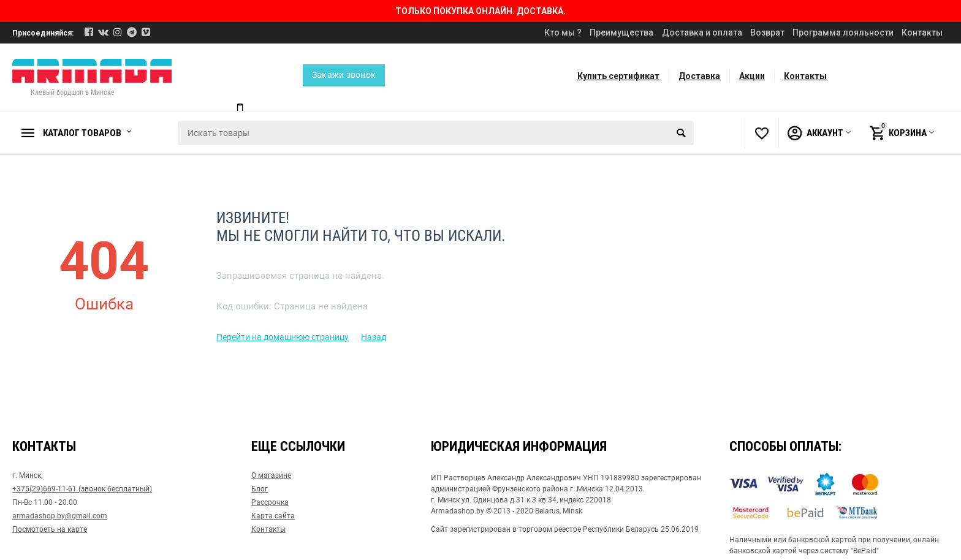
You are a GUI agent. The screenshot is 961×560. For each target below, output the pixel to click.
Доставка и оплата (702, 32)
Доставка (699, 76)
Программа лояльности (843, 32)
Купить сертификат (618, 76)
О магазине (271, 475)
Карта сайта (273, 516)
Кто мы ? (563, 32)
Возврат (767, 32)
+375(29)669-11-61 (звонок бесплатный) (82, 489)
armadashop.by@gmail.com (60, 516)
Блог (260, 489)
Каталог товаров (82, 133)
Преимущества (621, 32)
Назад (374, 337)
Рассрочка (270, 502)
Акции (752, 76)
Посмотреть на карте (50, 529)
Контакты (922, 32)
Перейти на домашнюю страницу (283, 337)
